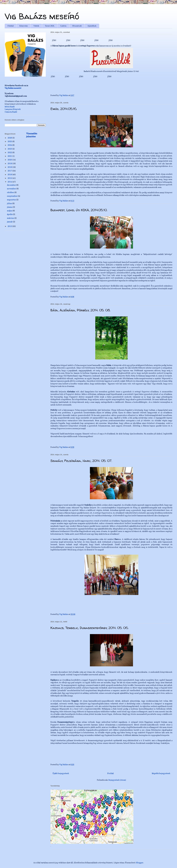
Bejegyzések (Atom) (117, 780)
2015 (10, 178)
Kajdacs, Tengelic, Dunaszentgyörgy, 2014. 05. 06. (89, 628)
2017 (10, 171)
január (10, 222)
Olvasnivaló (77, 26)
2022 (10, 152)
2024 (10, 145)
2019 (10, 163)
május (10, 211)
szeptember (12, 196)
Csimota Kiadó (11, 112)
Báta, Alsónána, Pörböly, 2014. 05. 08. (80, 310)
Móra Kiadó (10, 107)
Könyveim (23, 26)
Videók (36, 26)
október (11, 192)
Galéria (63, 26)
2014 (10, 182)
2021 (10, 156)
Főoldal (11, 26)
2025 (10, 141)
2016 (10, 174)
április (10, 214)
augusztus (12, 200)
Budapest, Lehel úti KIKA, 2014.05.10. (79, 210)
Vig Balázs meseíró (42, 16)
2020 (10, 160)
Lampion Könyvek (13, 109)
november (12, 189)
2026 (10, 138)
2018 (10, 167)
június (10, 207)
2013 (10, 226)
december (12, 185)
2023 (10, 149)
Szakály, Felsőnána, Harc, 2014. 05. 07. (81, 461)
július (10, 203)
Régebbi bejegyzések (161, 773)
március (11, 218)
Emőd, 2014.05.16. (64, 109)
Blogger (140, 863)
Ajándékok (92, 26)
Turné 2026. (50, 26)
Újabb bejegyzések (61, 773)
